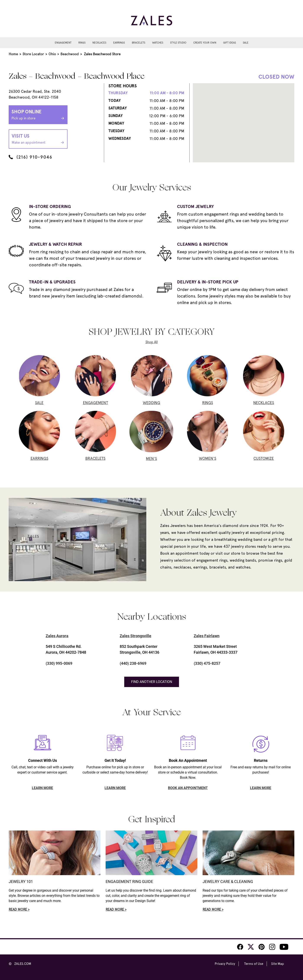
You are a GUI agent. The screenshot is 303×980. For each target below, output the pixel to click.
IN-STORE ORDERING (50, 206)
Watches (158, 43)
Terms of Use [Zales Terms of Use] (254, 964)
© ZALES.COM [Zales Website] (20, 964)
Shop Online (38, 115)
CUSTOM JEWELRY (195, 206)
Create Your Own (205, 43)
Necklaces (99, 43)
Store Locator (33, 54)
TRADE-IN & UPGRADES (52, 282)
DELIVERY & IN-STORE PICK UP (208, 282)
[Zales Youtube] (284, 947)
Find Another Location (152, 682)
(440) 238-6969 (133, 663)
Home (13, 54)
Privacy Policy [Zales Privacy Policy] (225, 964)
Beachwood (70, 54)
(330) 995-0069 (59, 663)
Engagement (63, 43)
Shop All (152, 342)
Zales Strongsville (135, 636)
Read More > (19, 909)
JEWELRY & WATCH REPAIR (56, 244)
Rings (82, 43)
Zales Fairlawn (207, 636)
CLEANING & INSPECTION (202, 244)
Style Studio (178, 43)
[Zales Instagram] (272, 947)
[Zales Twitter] (251, 947)
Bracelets (139, 43)
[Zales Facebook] (240, 947)
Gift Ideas (230, 43)
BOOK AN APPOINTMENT (188, 788)
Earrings (119, 43)
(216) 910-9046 (31, 157)
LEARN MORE (42, 788)
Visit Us (38, 139)
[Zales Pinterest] (262, 947)
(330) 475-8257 (207, 663)
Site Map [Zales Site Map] (278, 964)
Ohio (52, 54)
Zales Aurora (57, 636)
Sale (246, 43)
